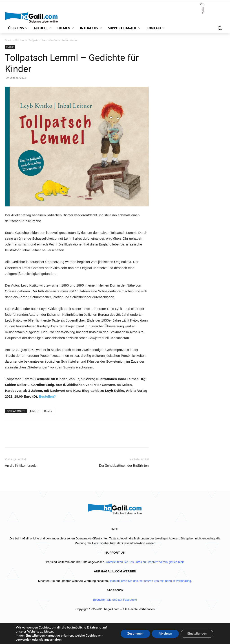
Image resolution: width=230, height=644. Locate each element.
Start (8, 40)
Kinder (48, 411)
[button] (220, 28)
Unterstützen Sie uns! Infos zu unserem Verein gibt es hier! (145, 562)
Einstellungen (35, 636)
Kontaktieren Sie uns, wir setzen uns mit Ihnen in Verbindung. (151, 581)
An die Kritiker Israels (21, 466)
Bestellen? (47, 396)
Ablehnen (165, 634)
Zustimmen (135, 634)
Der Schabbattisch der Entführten (124, 466)
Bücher (20, 40)
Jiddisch (35, 411)
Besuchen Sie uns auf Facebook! (115, 600)
